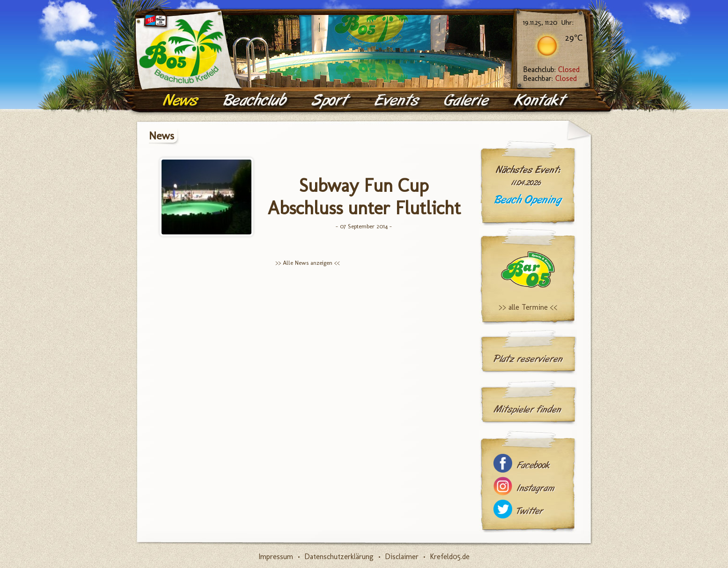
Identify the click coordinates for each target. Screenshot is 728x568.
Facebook (533, 465)
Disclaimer (402, 557)
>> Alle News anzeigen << (308, 263)
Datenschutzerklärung (339, 557)
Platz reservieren (528, 359)
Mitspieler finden (527, 409)
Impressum (276, 557)
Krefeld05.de (450, 557)
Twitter (530, 511)
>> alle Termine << (528, 307)
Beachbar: (550, 78)
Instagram (536, 488)
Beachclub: (551, 69)
